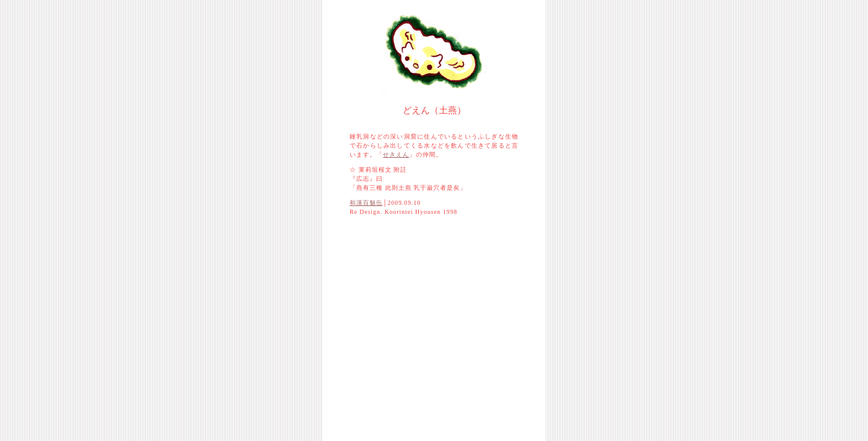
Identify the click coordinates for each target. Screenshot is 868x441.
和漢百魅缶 (366, 203)
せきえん (396, 155)
